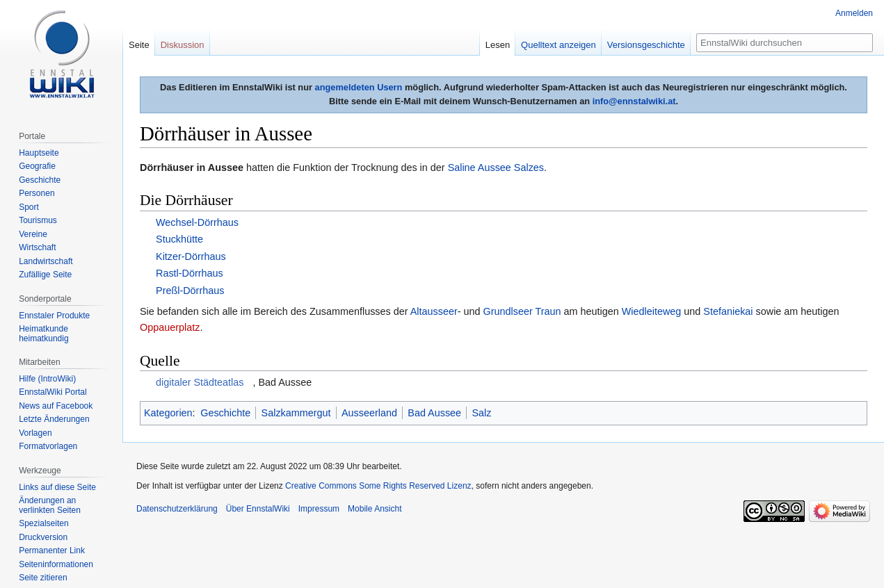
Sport (29, 207)
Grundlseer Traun (522, 311)
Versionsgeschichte (646, 45)
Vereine (33, 234)
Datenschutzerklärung (177, 509)
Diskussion (183, 45)
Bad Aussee (434, 413)
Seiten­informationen (56, 564)
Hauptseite (39, 153)
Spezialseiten (43, 523)
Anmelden (854, 13)
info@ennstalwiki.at (634, 101)
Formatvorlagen (48, 446)
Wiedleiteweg (652, 311)
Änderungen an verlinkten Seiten (50, 505)
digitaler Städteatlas (200, 382)
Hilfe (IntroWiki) (47, 379)
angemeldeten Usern (359, 87)
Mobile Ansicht (375, 509)
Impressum (319, 509)
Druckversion (43, 537)
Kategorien (168, 413)
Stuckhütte (179, 239)
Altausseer (434, 311)
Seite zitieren (43, 578)
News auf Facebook (56, 406)
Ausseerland (369, 413)
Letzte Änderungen (54, 419)
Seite (139, 45)
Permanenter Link (52, 550)
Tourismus (38, 220)
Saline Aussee (480, 168)
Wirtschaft (37, 247)
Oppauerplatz (170, 327)
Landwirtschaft (46, 261)
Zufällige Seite (45, 275)
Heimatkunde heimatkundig (43, 334)
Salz (481, 413)
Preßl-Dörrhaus (190, 291)
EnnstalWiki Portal (53, 392)
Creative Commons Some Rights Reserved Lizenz (378, 486)
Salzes (529, 168)
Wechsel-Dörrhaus (197, 222)
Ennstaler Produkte (54, 316)
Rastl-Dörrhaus (190, 273)
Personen (37, 193)
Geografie (37, 166)
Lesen (498, 45)
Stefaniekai (728, 311)
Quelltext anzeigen (558, 45)
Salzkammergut (296, 413)
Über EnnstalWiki (258, 509)
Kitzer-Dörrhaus (191, 256)
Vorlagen (35, 433)
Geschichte (225, 413)
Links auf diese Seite (57, 487)
